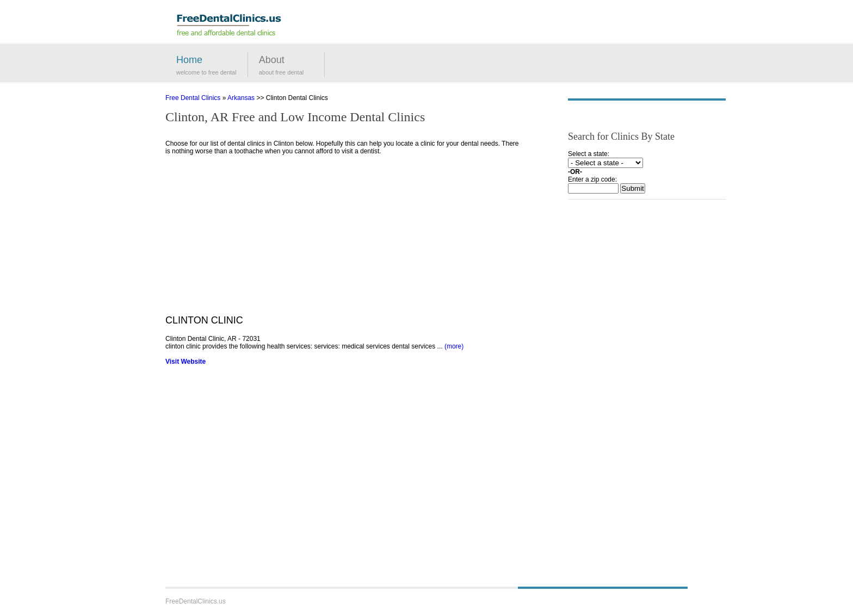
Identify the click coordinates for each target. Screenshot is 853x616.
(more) (454, 346)
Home (189, 60)
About (272, 60)
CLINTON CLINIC (204, 320)
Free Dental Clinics (193, 98)
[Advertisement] (342, 239)
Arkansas (241, 98)
